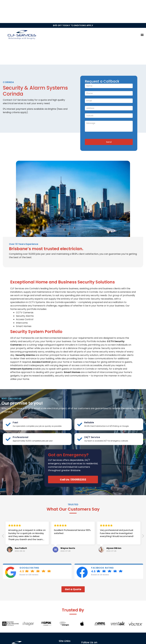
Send (109, 142)
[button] (142, 35)
